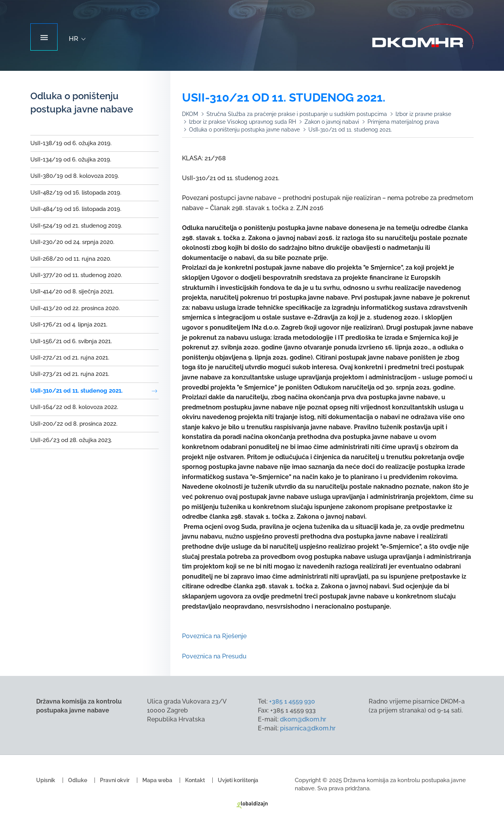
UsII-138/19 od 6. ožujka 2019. (71, 143)
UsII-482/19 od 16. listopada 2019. (76, 193)
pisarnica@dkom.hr (308, 728)
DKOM (190, 114)
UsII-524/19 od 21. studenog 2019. (76, 226)
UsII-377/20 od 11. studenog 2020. (76, 275)
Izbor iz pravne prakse (423, 114)
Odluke (78, 780)
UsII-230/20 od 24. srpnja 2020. (72, 242)
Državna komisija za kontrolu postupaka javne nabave (423, 37)
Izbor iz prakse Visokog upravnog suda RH (242, 122)
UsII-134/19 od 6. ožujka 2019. (71, 160)
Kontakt (195, 780)
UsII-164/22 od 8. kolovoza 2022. (74, 407)
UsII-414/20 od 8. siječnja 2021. (72, 291)
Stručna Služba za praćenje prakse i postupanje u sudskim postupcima (297, 114)
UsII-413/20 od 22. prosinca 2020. (75, 308)
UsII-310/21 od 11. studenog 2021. (76, 391)
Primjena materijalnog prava (403, 122)
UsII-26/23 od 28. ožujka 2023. (71, 440)
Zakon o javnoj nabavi (332, 122)
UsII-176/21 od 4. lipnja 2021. (69, 325)
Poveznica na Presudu (215, 656)
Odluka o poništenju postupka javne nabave (244, 130)
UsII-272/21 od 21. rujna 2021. (70, 358)
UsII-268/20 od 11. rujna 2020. (71, 259)
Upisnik (46, 780)
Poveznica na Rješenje (214, 636)
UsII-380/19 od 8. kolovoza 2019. (75, 176)
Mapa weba (157, 780)
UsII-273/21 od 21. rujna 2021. (70, 374)
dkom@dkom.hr (303, 719)
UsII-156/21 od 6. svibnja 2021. (71, 341)
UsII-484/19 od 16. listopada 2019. (76, 209)
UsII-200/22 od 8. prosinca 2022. (74, 424)
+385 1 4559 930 (292, 701)
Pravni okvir (115, 780)
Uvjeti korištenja (238, 780)
